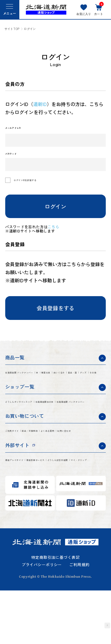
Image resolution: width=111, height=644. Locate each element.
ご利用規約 (79, 619)
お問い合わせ (52, 471)
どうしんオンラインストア (33, 420)
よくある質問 (19, 471)
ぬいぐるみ (17, 389)
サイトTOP (12, 29)
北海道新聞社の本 (23, 430)
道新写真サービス (66, 503)
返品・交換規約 (54, 461)
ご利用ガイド (19, 461)
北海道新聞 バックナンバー (33, 378)
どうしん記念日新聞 (26, 513)
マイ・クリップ (68, 513)
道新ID (40, 104)
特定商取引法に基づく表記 (55, 611)
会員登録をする (55, 313)
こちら (56, 231)
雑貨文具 (87, 378)
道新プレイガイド (23, 503)
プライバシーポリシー (42, 619)
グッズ (65, 389)
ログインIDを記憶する (37, 185)
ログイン (55, 211)
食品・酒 (43, 389)
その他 (85, 389)
